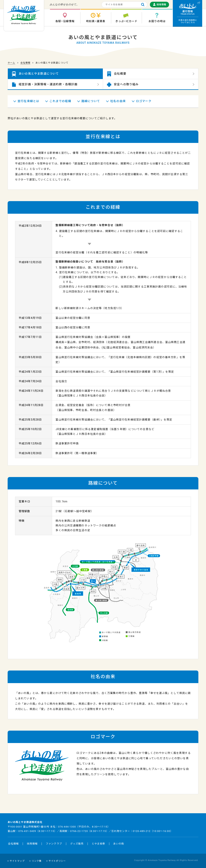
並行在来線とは (28, 101)
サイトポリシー (57, 861)
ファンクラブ (54, 844)
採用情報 (32, 844)
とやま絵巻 (98, 844)
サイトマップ (17, 861)
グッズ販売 (77, 844)
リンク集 (37, 861)
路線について (91, 101)
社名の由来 (118, 101)
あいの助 (119, 844)
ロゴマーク (144, 101)
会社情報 (13, 844)
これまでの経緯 (60, 101)
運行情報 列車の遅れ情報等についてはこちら (187, 13)
